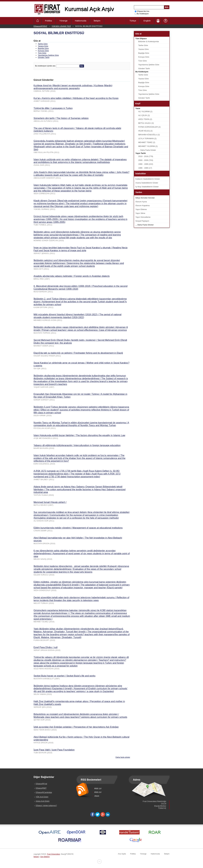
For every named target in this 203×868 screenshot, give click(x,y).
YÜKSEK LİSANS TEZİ (61, 26)
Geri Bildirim (45, 857)
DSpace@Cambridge (44, 792)
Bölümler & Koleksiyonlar (149, 41)
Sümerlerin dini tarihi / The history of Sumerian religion (61, 118)
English (147, 21)
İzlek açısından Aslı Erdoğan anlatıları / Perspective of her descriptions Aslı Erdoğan (76, 727)
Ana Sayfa (122, 854)
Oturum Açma (141, 202)
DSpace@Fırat (41, 784)
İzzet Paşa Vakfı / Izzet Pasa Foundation (54, 750)
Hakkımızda (81, 21)
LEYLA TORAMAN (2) (147, 138)
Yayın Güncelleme (143, 217)
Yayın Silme (140, 213)
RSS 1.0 (98, 788)
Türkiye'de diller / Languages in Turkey (53, 108)
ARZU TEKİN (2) (145, 119)
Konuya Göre (43, 51)
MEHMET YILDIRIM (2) (148, 146)
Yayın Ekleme (141, 209)
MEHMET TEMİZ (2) (147, 142)
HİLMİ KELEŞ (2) (145, 131)
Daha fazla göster (123, 757)
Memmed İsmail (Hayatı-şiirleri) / (50, 502)
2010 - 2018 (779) (146, 156)
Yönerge (63, 21)
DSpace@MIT (41, 788)
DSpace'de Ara (142, 11)
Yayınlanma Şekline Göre (48, 55)
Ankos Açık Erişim (43, 801)
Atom (97, 796)
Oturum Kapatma (143, 205)
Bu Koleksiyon (142, 14)
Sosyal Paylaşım (142, 221)
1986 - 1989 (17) (145, 168)
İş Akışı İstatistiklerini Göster (147, 187)
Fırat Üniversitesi (54, 854)
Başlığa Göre (43, 48)
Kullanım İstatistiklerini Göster (148, 179)
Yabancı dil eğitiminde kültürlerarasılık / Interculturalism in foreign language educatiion (77, 445)
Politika (48, 21)
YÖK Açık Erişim (42, 797)
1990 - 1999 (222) (146, 164)
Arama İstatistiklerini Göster (147, 183)
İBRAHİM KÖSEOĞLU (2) (149, 135)
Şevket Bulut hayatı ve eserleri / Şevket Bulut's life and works (65, 676)
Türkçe (133, 21)
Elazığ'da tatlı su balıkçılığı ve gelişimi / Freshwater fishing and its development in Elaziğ (78, 353)
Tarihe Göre (43, 44)
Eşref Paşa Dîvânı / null (46, 647)
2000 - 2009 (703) (146, 160)
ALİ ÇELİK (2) (144, 115)
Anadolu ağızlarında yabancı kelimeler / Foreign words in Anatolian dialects (72, 276)
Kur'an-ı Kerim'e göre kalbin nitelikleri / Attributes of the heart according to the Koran (76, 98)
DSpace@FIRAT (40, 26)
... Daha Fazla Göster (147, 150)
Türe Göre (42, 53)
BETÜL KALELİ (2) (146, 123)
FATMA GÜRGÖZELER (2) (149, 127)
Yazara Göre (43, 46)
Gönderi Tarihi (44, 57)
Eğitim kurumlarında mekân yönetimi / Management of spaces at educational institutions (78, 528)
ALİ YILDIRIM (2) (145, 111)
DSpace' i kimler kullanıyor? (46, 806)
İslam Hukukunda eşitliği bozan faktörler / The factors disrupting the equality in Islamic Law (79, 435)
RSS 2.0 (98, 792)
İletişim (97, 21)
